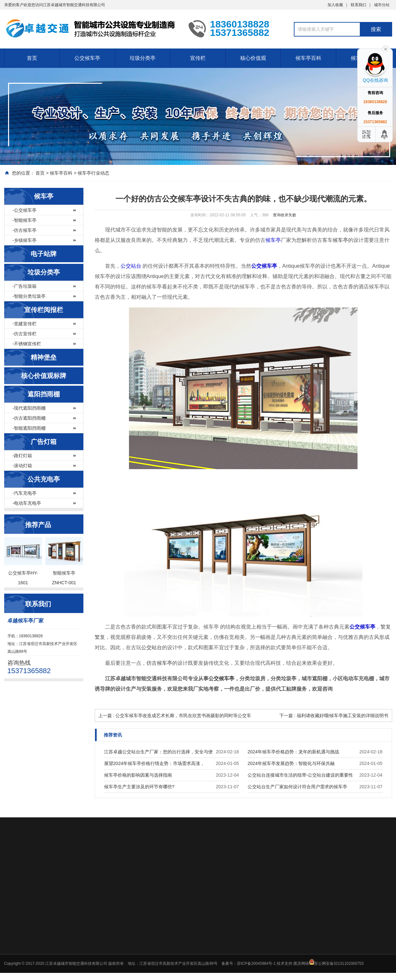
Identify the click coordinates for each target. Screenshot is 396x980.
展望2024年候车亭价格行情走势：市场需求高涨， (154, 763)
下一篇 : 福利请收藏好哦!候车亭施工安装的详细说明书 (334, 716)
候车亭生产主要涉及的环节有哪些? (139, 787)
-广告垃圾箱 (25, 286)
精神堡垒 (44, 357)
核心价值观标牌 (44, 376)
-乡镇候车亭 (25, 240)
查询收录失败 (284, 215)
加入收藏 (335, 5)
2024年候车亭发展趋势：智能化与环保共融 (291, 763)
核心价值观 (253, 58)
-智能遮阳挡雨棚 (29, 428)
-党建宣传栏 (25, 324)
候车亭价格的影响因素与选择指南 (138, 775)
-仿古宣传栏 (25, 334)
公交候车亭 (87, 58)
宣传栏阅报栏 (44, 310)
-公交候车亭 (25, 210)
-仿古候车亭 (25, 230)
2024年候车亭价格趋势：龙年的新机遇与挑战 (293, 752)
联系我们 (359, 5)
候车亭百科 (308, 58)
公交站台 (131, 266)
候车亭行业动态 (93, 173)
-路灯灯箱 (22, 456)
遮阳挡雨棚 (44, 394)
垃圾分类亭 (143, 58)
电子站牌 (44, 254)
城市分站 (382, 5)
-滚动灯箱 (22, 466)
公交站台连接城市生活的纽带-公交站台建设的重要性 (300, 775)
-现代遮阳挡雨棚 (29, 408)
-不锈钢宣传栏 (27, 344)
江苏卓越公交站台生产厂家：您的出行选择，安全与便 (158, 752)
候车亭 (44, 196)
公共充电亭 (44, 479)
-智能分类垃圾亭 (29, 296)
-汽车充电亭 (25, 493)
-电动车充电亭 (27, 503)
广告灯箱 (44, 442)
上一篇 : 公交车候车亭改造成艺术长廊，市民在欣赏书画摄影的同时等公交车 (175, 716)
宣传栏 (198, 58)
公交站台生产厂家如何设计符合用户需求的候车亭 (297, 787)
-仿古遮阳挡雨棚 (29, 418)
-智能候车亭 (25, 220)
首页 (32, 58)
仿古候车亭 (159, 663)
